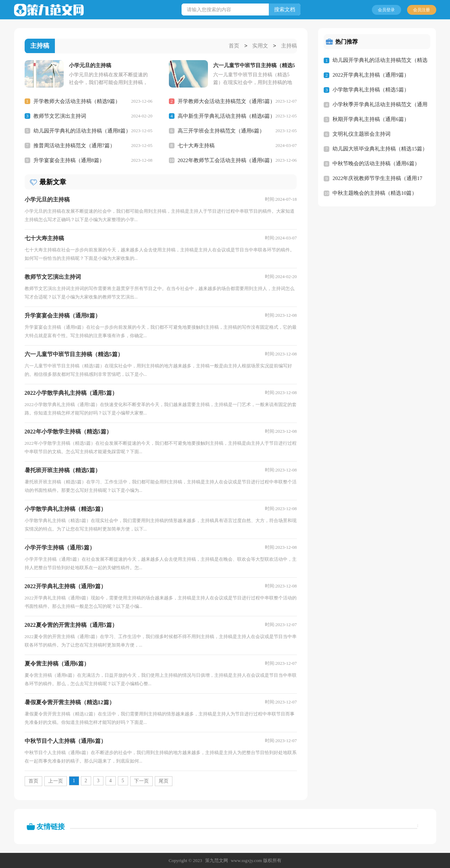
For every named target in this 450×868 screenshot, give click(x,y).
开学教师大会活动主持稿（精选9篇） (77, 101)
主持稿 (289, 46)
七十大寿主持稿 (196, 145)
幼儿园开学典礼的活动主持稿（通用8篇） (82, 130)
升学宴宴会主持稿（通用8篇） (69, 160)
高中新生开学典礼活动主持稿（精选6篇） (227, 116)
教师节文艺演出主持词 (60, 116)
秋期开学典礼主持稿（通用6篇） (371, 119)
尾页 (164, 781)
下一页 (141, 781)
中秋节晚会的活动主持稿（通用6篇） (376, 163)
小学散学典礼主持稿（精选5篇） (371, 90)
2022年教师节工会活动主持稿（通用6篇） (227, 160)
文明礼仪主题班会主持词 (362, 134)
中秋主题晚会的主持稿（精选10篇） (375, 193)
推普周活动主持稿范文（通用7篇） (74, 145)
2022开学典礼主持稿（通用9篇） (371, 75)
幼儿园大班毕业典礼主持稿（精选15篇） (380, 149)
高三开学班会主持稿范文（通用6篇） (221, 130)
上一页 (56, 781)
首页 (234, 46)
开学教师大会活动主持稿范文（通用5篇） (227, 101)
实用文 (260, 46)
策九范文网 (217, 860)
